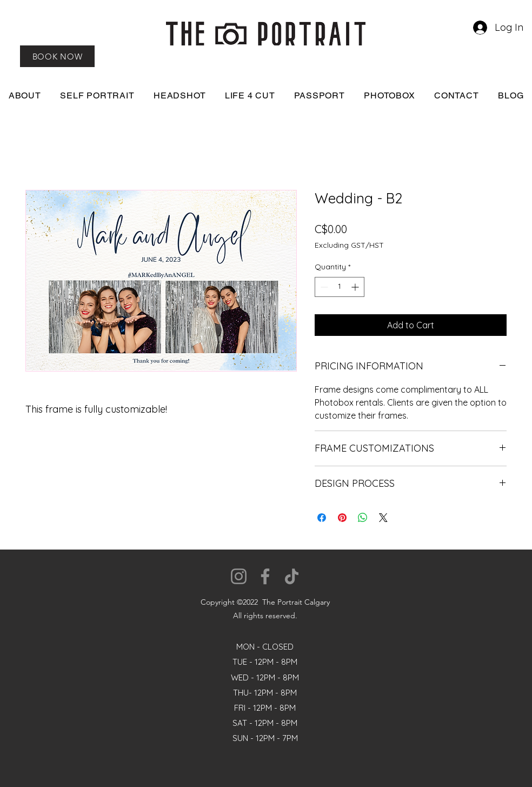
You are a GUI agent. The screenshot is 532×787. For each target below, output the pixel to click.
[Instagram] (239, 576)
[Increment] (356, 287)
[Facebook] (265, 576)
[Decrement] (323, 287)
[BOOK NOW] (57, 56)
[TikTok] (292, 576)
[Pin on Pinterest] (342, 518)
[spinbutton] (340, 287)
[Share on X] (383, 518)
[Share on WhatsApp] (363, 518)
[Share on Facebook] (322, 518)
